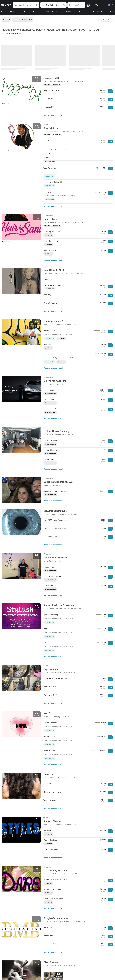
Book (110, 91)
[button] (26, 5)
